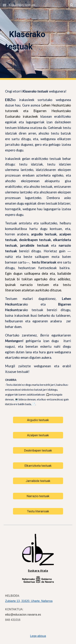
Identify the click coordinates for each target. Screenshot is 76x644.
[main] (38, 40)
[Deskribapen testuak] (38, 450)
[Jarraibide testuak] (38, 481)
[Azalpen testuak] (38, 435)
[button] (4, 5)
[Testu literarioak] (38, 511)
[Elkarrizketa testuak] (38, 466)
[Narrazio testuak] (38, 496)
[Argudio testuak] (38, 420)
